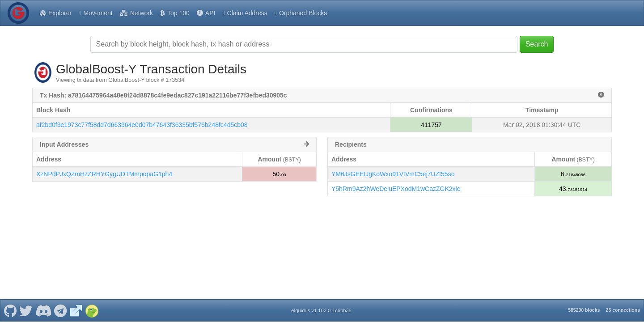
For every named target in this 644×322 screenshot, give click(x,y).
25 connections (623, 310)
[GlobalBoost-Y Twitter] (26, 310)
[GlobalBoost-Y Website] (76, 310)
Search (537, 44)
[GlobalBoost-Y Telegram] (61, 310)
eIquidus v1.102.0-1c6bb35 (321, 310)
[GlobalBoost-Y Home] (18, 13)
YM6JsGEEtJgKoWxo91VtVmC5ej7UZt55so (393, 174)
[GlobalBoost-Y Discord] (43, 310)
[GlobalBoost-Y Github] (10, 310)
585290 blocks (584, 310)
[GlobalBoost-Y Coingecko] (92, 310)
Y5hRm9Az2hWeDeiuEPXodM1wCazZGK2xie (396, 189)
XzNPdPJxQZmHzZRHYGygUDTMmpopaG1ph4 (104, 174)
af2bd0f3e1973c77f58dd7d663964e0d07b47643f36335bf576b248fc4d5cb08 (142, 125)
